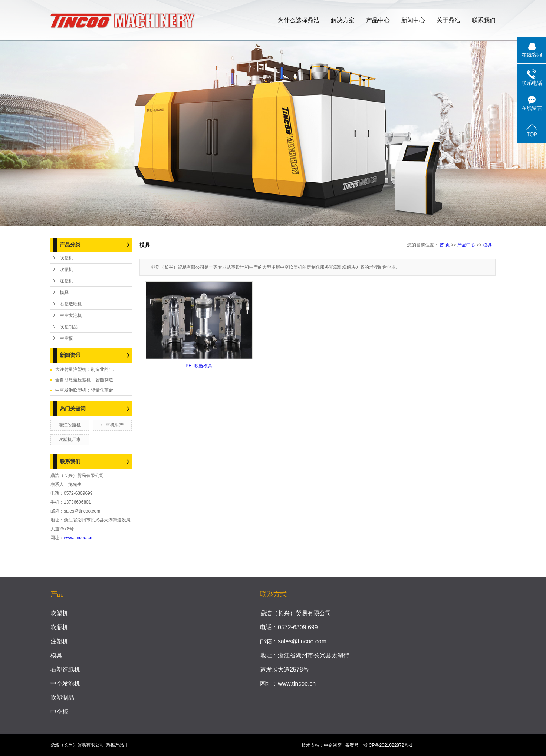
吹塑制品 (69, 327)
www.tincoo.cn (78, 538)
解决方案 (343, 20)
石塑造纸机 (71, 304)
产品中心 (378, 20)
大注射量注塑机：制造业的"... (85, 369)
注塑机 (66, 281)
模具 (64, 292)
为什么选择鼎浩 (299, 20)
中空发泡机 (71, 315)
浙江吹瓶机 (70, 425)
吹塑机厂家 (70, 440)
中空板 (66, 338)
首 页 (445, 245)
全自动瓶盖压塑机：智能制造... (86, 380)
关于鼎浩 (448, 20)
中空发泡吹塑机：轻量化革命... (86, 390)
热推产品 (115, 745)
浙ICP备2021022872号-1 (388, 745)
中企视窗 (333, 745)
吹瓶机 (66, 269)
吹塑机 (66, 258)
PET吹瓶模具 (199, 366)
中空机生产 (112, 425)
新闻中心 (413, 20)
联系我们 (484, 20)
